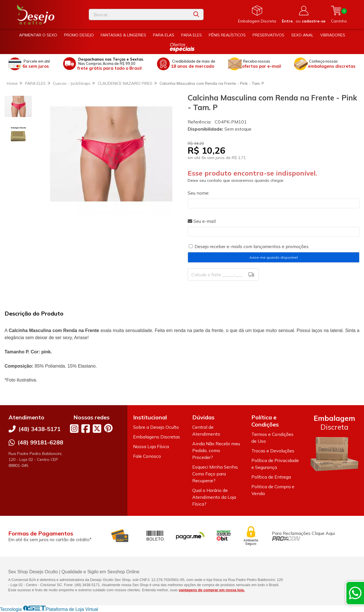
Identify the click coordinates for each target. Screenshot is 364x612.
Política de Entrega (271, 477)
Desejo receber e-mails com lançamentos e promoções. (252, 246)
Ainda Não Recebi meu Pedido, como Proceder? (216, 450)
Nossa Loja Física (151, 446)
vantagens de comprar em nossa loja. (212, 590)
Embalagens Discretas (157, 437)
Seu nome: (198, 193)
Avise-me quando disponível (274, 257)
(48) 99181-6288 (40, 442)
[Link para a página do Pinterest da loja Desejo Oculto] (108, 428)
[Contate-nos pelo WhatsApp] (355, 593)
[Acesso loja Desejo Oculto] (304, 15)
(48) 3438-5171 (40, 429)
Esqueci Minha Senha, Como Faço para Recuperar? (215, 474)
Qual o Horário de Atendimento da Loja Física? (214, 497)
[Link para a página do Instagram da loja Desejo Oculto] (74, 428)
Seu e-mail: (202, 221)
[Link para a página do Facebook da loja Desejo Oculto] (86, 428)
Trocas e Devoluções (273, 451)
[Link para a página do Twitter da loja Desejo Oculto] (97, 428)
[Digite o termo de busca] (139, 15)
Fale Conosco (147, 456)
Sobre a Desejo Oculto (156, 427)
